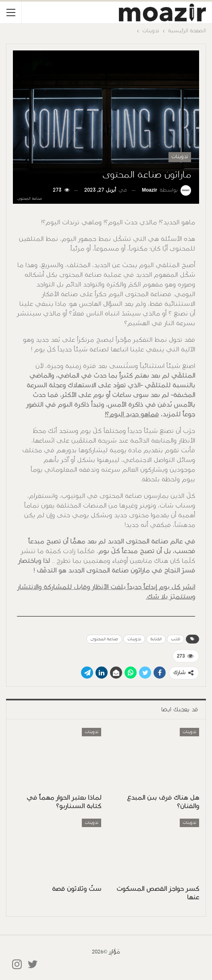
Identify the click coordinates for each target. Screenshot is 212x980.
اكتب (176, 639)
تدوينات (180, 157)
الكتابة (156, 639)
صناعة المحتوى (104, 639)
